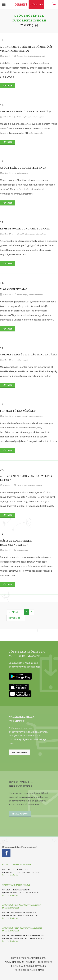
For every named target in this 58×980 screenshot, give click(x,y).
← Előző (13, 612)
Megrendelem (20, 752)
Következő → (16, 618)
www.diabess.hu (14, 962)
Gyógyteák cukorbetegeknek (23, 168)
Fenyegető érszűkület (18, 411)
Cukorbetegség (23, 173)
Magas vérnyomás (14, 290)
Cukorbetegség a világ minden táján (29, 355)
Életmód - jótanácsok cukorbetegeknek (31, 56)
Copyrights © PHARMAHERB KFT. (28, 958)
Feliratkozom (20, 814)
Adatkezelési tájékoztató (29, 970)
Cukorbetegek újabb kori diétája (26, 112)
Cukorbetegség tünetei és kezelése (30, 295)
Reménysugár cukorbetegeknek (25, 229)
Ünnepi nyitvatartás (10, 875)
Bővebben (8, 86)
